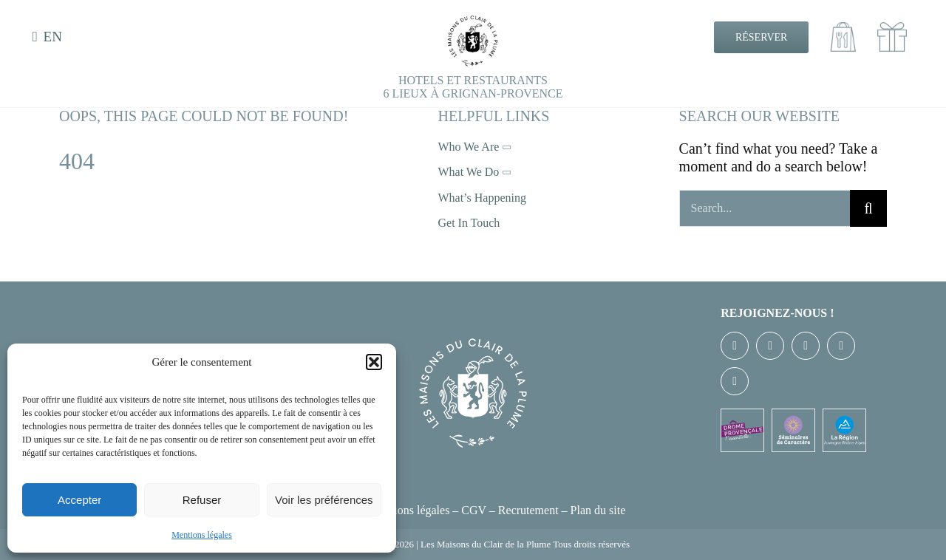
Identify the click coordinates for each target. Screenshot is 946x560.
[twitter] (770, 346)
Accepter (79, 500)
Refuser (202, 500)
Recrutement (528, 510)
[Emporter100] (843, 30)
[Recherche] (868, 208)
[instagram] (806, 346)
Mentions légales (202, 535)
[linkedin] (735, 381)
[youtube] (841, 346)
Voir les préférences (324, 500)
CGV (474, 510)
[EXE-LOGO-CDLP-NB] (473, 22)
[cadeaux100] (892, 30)
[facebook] (735, 346)
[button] (374, 362)
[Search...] (765, 208)
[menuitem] (50, 37)
